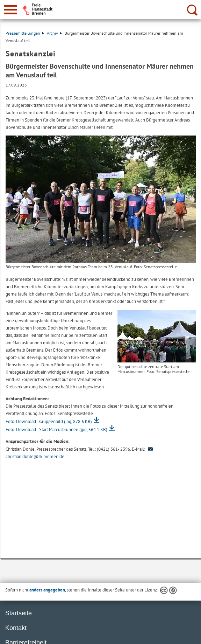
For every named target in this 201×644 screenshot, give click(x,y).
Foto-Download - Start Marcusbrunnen (56, 430)
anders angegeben (47, 590)
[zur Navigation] (10, 10)
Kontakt (16, 628)
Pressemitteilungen (25, 33)
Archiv (54, 33)
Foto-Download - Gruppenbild (49, 421)
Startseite (19, 613)
